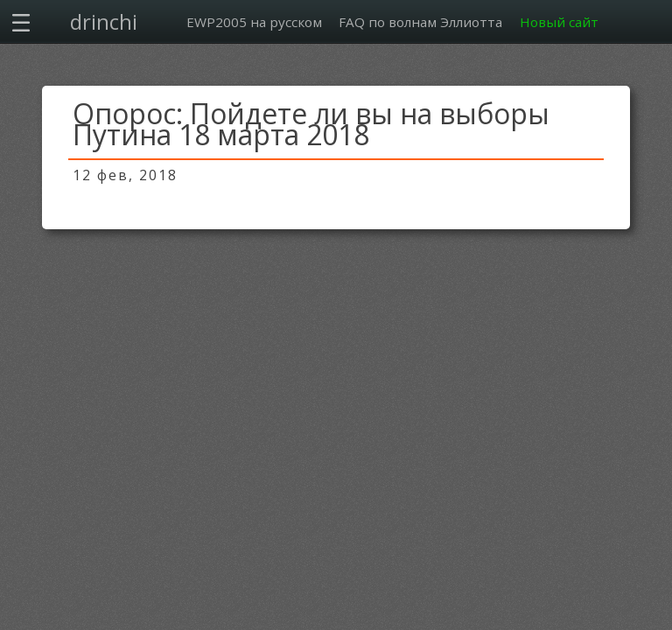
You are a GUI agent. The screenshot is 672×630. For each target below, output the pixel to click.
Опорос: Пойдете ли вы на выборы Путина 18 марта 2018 (311, 124)
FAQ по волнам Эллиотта (420, 22)
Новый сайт (559, 22)
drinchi (104, 21)
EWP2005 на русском (254, 22)
